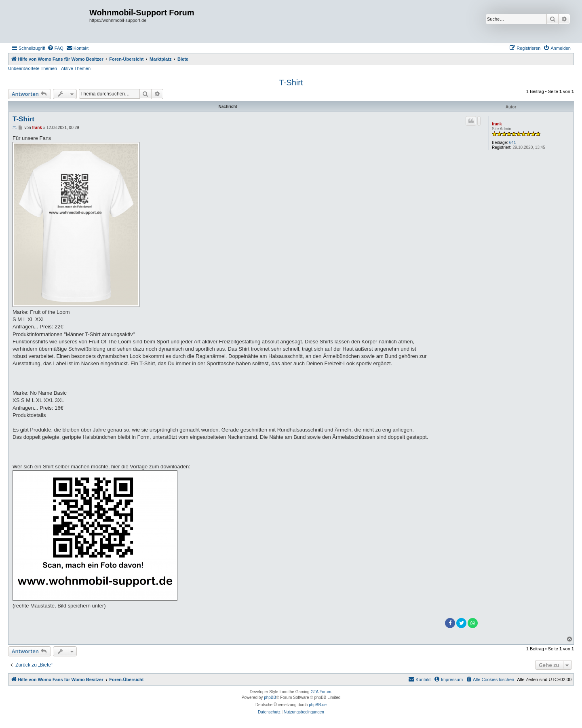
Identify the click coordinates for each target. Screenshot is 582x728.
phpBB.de (318, 705)
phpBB (270, 697)
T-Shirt (291, 83)
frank (497, 124)
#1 (15, 128)
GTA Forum (321, 692)
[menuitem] (55, 48)
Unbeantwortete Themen (33, 68)
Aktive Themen (76, 68)
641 (513, 143)
